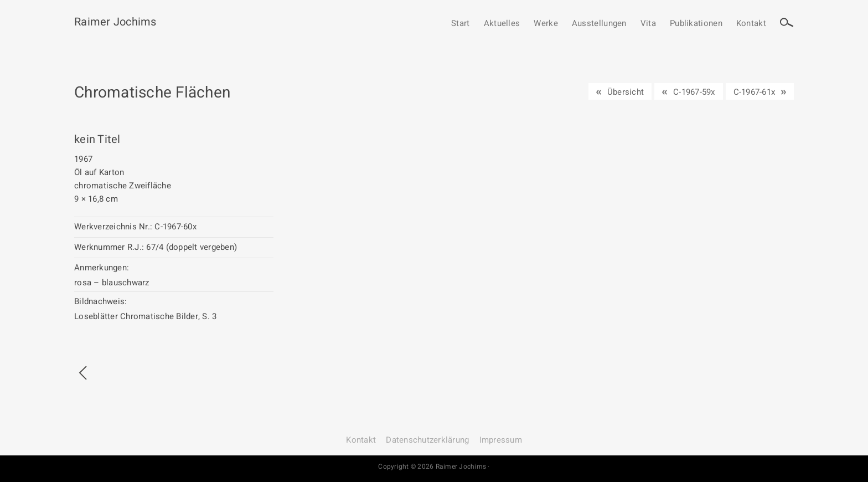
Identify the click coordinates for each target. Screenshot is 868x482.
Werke (546, 24)
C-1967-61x (755, 92)
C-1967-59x (694, 92)
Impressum (501, 440)
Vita (648, 24)
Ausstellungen (599, 24)
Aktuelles (502, 24)
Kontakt (751, 24)
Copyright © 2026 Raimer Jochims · (434, 466)
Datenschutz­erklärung (427, 440)
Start (461, 24)
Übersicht (626, 92)
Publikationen (696, 24)
